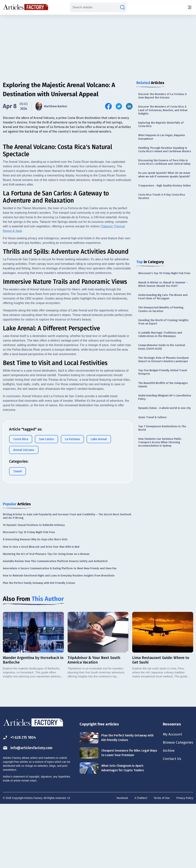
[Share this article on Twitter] (119, 106)
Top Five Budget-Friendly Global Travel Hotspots (163, 372)
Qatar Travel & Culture (152, 417)
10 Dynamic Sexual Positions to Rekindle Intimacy (34, 588)
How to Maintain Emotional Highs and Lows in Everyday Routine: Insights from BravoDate (59, 639)
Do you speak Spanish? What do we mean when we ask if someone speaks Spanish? (164, 175)
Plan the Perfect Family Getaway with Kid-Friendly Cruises (39, 646)
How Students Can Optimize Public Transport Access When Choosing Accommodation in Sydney (160, 442)
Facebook (122, 861)
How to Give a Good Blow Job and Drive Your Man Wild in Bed (41, 610)
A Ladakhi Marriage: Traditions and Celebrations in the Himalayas (160, 334)
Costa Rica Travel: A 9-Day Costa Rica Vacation (162, 196)
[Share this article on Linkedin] (129, 106)
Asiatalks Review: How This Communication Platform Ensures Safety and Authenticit (55, 625)
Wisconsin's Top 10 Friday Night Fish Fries (164, 273)
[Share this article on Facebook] (108, 106)
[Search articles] (123, 7)
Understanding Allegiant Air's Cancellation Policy (165, 397)
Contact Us (171, 823)
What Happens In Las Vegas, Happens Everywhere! (162, 137)
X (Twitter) (141, 861)
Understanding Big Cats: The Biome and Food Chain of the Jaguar (163, 297)
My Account (171, 798)
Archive (168, 814)
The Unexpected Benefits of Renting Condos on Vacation (161, 309)
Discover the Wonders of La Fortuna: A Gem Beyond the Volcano (162, 96)
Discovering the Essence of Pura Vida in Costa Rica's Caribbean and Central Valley (164, 162)
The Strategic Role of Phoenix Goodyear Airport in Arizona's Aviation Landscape (164, 360)
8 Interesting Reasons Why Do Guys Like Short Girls (35, 603)
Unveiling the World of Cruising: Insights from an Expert (163, 322)
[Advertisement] (98, 44)
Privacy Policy (185, 861)
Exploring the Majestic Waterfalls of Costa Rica (161, 124)
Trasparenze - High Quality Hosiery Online (164, 186)
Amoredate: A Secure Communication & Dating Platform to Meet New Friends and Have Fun (60, 632)
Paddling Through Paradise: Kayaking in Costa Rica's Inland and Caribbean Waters (165, 150)
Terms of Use (162, 861)
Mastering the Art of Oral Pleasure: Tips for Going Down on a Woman (46, 617)
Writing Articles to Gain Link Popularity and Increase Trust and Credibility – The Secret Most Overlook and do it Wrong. (67, 580)
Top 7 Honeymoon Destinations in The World (162, 428)
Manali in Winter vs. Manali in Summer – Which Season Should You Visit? (163, 284)
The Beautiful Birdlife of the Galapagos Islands (163, 385)
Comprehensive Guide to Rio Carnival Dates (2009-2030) (162, 347)
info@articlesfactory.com (29, 811)
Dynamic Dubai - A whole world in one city (164, 408)
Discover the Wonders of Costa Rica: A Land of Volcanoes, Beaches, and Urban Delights (163, 110)
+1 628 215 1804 (20, 801)
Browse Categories (177, 806)
